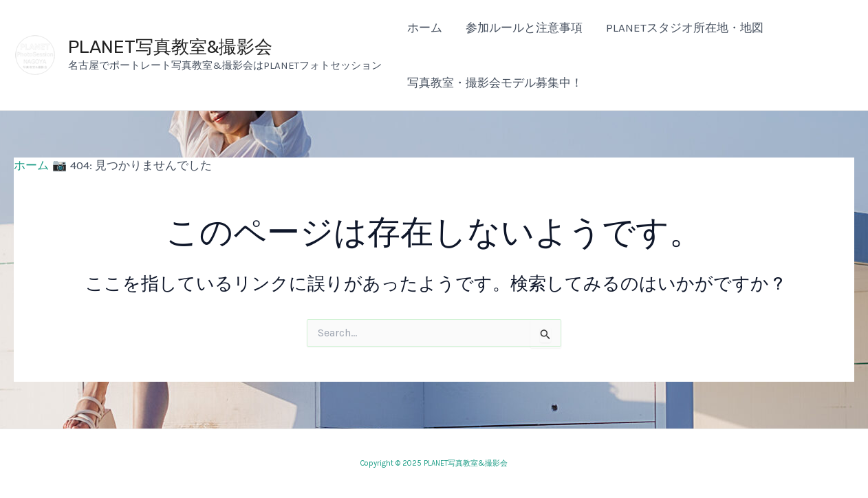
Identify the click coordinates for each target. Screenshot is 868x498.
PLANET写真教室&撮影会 (170, 47)
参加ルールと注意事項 (524, 28)
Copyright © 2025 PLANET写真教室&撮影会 (434, 463)
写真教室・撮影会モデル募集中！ (495, 83)
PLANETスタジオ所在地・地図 (685, 28)
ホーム (425, 28)
